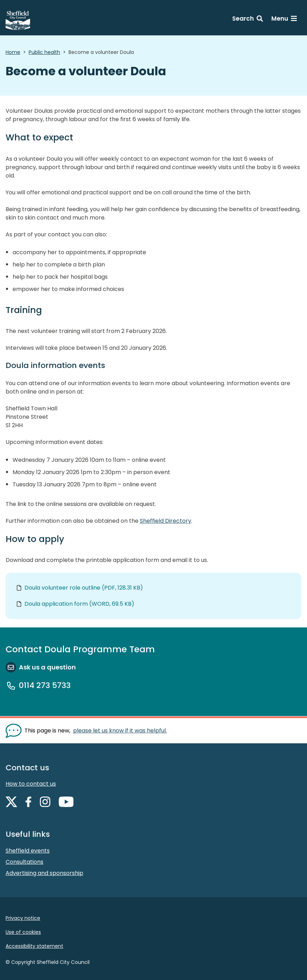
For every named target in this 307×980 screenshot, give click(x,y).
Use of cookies (23, 932)
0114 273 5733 (45, 686)
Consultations (24, 862)
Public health (44, 52)
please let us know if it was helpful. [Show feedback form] (120, 731)
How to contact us (31, 784)
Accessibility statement (34, 946)
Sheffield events (28, 851)
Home (13, 52)
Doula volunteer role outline (84, 588)
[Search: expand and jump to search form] (248, 20)
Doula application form (79, 604)
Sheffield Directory (166, 521)
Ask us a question (47, 667)
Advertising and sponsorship (44, 873)
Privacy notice (23, 918)
